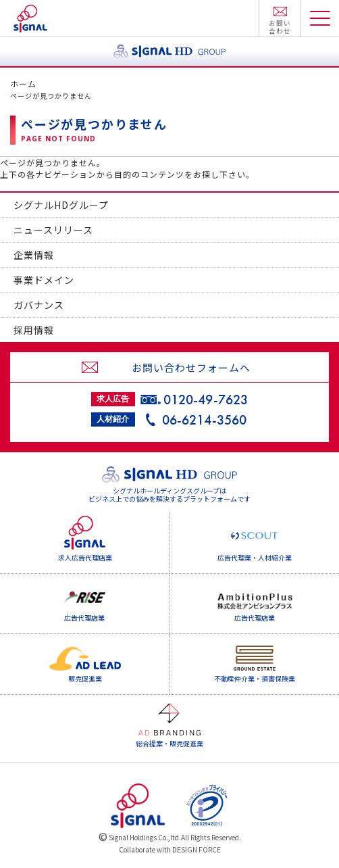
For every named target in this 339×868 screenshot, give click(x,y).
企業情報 (34, 255)
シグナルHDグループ (61, 205)
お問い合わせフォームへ (191, 367)
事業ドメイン (44, 280)
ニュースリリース (53, 230)
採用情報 (34, 330)
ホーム (23, 83)
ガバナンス (39, 305)
